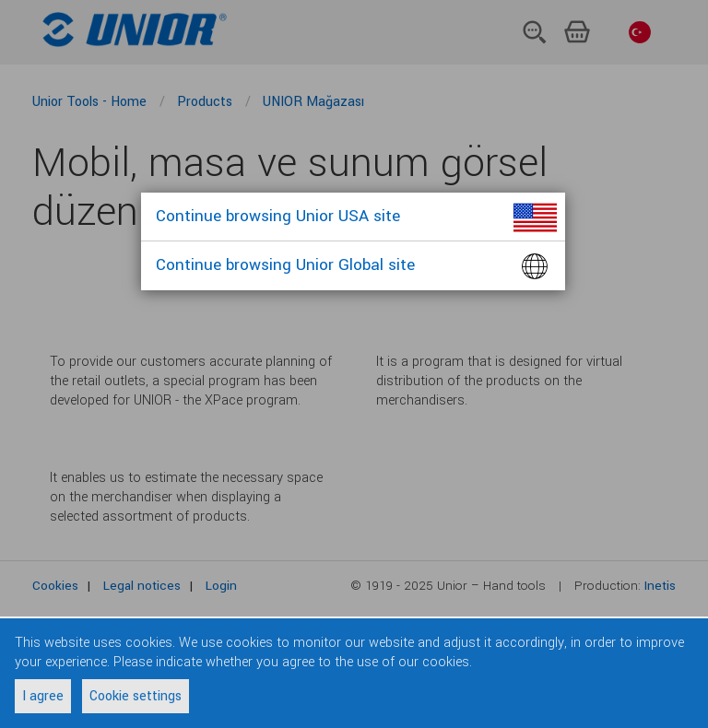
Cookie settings (136, 696)
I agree (43, 696)
